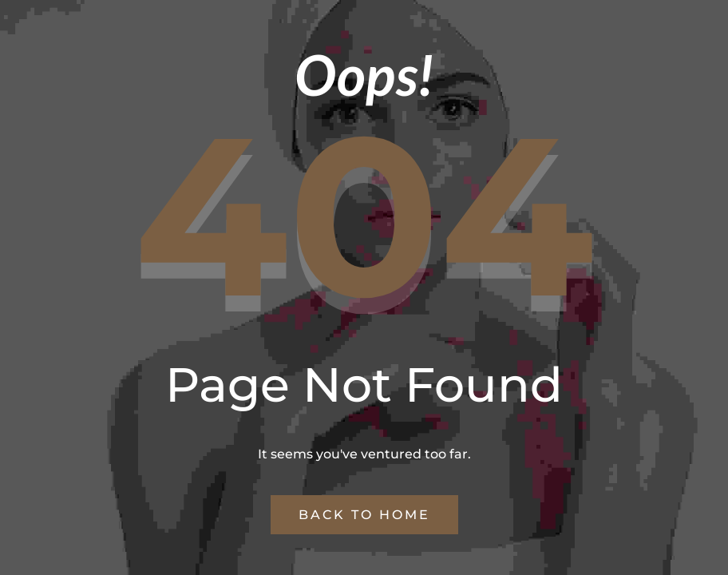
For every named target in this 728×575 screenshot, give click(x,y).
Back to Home (364, 515)
